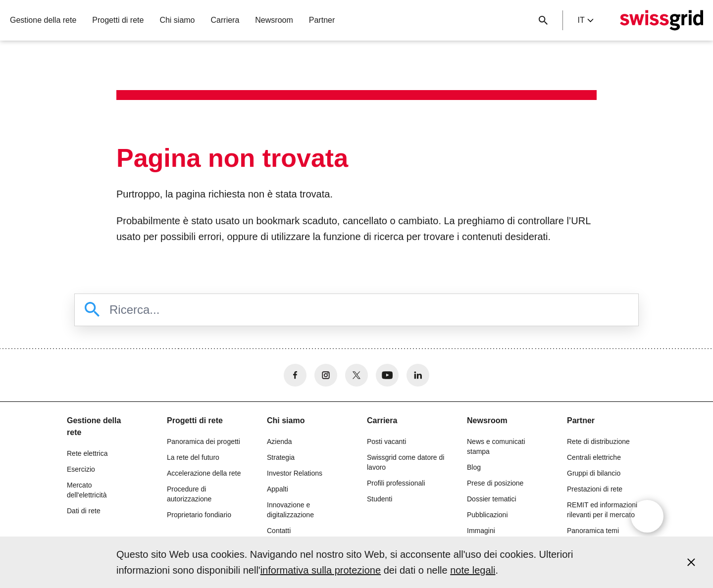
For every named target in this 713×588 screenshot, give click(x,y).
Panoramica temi (593, 531)
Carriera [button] (225, 20)
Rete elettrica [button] (87, 453)
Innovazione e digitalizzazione (290, 510)
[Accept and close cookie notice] (691, 562)
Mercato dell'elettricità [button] (87, 490)
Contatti (279, 531)
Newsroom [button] (274, 20)
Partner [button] (322, 20)
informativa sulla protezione (321, 570)
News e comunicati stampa (496, 446)
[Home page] (662, 20)
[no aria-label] (295, 375)
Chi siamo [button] (177, 20)
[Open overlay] (647, 516)
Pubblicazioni (487, 515)
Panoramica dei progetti (204, 441)
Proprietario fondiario (199, 515)
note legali (473, 570)
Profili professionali (396, 483)
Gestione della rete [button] (43, 20)
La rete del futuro (193, 457)
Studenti (380, 499)
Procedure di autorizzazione (189, 494)
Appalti (278, 489)
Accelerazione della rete (204, 473)
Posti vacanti (386, 441)
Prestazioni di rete (595, 489)
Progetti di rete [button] (118, 20)
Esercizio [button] (81, 469)
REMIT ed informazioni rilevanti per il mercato (602, 510)
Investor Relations (295, 473)
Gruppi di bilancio (594, 473)
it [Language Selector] (585, 20)
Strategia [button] (281, 457)
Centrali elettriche (594, 457)
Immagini (481, 531)
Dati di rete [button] (84, 511)
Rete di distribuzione (598, 441)
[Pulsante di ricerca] (543, 20)
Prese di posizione (495, 483)
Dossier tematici (492, 499)
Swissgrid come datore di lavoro (406, 462)
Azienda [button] (280, 441)
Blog (474, 467)
